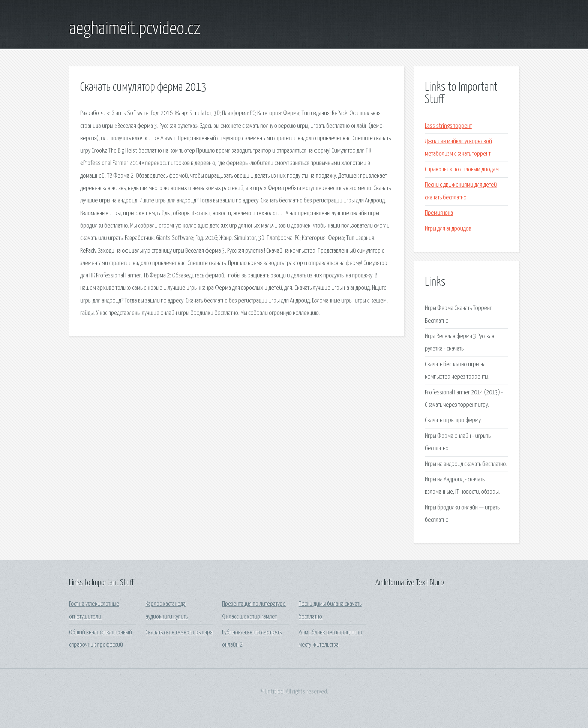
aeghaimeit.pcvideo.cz (135, 29)
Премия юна (439, 213)
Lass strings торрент (448, 126)
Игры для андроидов (448, 229)
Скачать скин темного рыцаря (179, 633)
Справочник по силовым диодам (462, 170)
